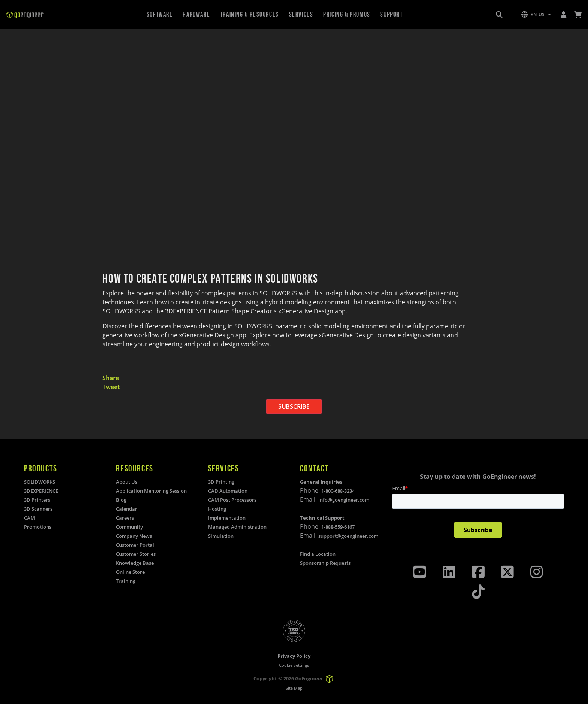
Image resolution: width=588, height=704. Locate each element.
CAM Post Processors (232, 500)
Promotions (38, 527)
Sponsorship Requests (325, 563)
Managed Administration (237, 527)
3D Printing (221, 482)
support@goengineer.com (348, 536)
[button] (536, 15)
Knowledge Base (135, 563)
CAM (29, 518)
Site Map (294, 688)
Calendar (127, 509)
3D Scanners (38, 509)
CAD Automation (228, 491)
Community (129, 527)
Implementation (227, 518)
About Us (127, 482)
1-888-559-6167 (338, 527)
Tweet (111, 387)
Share (111, 378)
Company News (134, 536)
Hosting (217, 509)
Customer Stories (136, 554)
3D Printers (37, 500)
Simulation (221, 536)
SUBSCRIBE (294, 406)
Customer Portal (135, 545)
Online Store (130, 572)
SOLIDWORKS (40, 482)
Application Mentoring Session (151, 491)
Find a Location (318, 554)
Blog (121, 500)
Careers (125, 518)
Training (126, 581)
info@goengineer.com (344, 500)
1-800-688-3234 (338, 491)
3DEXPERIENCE (41, 491)
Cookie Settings (294, 665)
